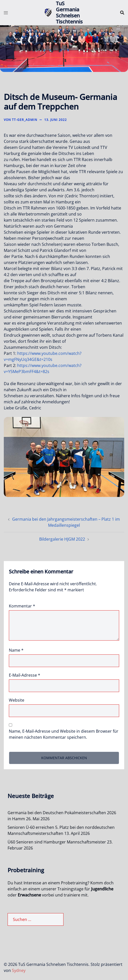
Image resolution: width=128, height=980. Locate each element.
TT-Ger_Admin (25, 120)
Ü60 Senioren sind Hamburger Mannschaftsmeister (57, 842)
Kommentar (22, 606)
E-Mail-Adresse (25, 675)
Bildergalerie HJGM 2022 (62, 539)
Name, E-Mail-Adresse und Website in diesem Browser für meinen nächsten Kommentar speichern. (64, 734)
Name (16, 650)
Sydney (19, 970)
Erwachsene (29, 895)
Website (17, 700)
